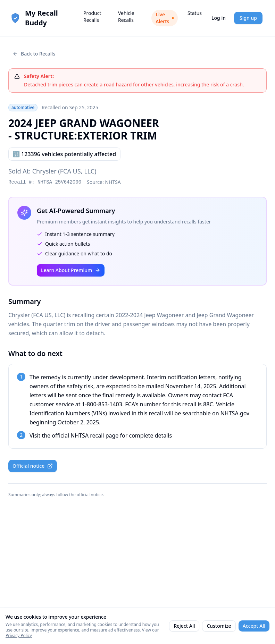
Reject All (184, 626)
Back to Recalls (34, 54)
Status (195, 13)
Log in (219, 18)
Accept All (254, 626)
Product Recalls (92, 16)
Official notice (33, 466)
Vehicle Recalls (126, 16)
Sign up (248, 18)
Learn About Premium (71, 270)
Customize (219, 626)
